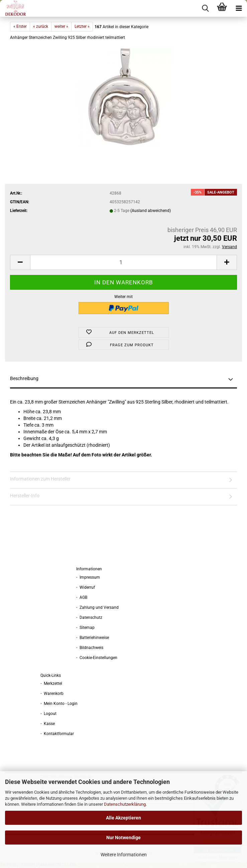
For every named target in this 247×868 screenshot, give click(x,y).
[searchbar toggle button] (205, 8)
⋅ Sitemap (85, 628)
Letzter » (82, 26)
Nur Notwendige (123, 838)
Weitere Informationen (124, 855)
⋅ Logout (48, 714)
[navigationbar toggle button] (239, 8)
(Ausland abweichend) (151, 211)
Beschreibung (24, 378)
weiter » (61, 26)
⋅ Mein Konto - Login (59, 704)
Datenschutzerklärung (125, 804)
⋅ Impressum (88, 577)
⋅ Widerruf (86, 587)
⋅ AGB (82, 597)
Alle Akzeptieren (123, 818)
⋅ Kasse (48, 724)
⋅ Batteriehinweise (93, 638)
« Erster (20, 26)
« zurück (41, 26)
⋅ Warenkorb (52, 694)
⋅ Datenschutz (89, 618)
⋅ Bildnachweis (90, 648)
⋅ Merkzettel (51, 683)
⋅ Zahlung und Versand (97, 607)
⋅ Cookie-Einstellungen (97, 658)
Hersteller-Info (25, 496)
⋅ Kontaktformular (57, 734)
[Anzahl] (123, 262)
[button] (20, 262)
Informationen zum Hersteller (40, 479)
